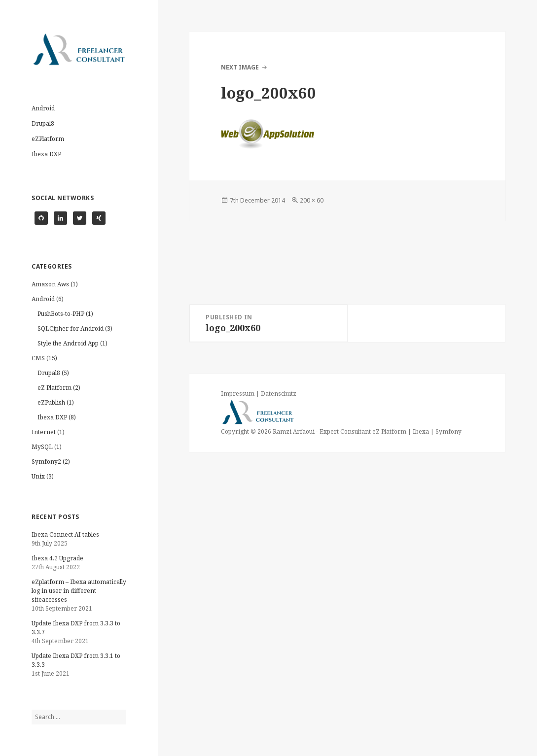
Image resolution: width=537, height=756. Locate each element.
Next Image (240, 67)
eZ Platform (54, 388)
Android (43, 108)
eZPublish (51, 402)
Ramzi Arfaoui (293, 431)
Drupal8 (43, 123)
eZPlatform (48, 139)
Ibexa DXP (46, 154)
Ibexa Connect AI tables (65, 534)
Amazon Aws (50, 284)
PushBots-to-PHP (61, 314)
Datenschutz (279, 394)
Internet (44, 432)
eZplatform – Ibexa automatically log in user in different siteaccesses (79, 591)
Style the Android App (68, 343)
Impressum (238, 394)
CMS (38, 358)
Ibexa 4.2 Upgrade (57, 558)
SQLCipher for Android (71, 328)
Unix (38, 476)
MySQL (42, 447)
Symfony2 (46, 462)
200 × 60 (312, 200)
